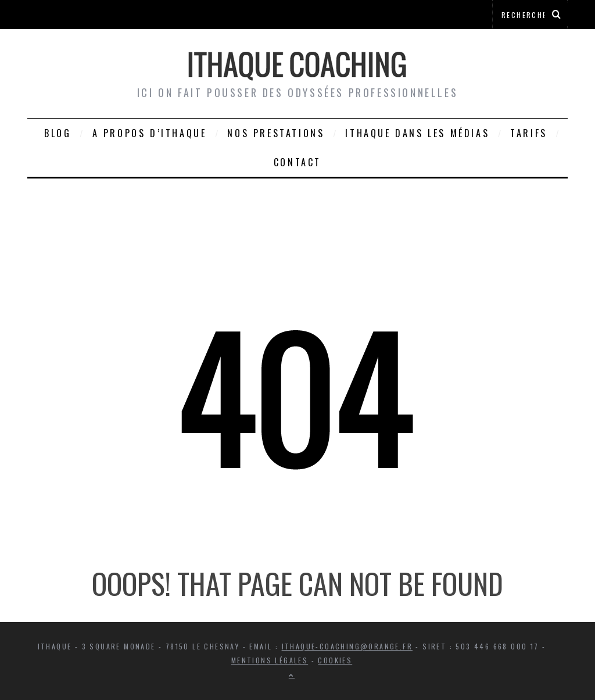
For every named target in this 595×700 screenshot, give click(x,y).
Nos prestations (276, 133)
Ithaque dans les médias (417, 133)
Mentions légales (270, 660)
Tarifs (529, 133)
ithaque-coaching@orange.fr (347, 646)
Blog (58, 133)
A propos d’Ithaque (150, 133)
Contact (297, 162)
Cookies (335, 660)
